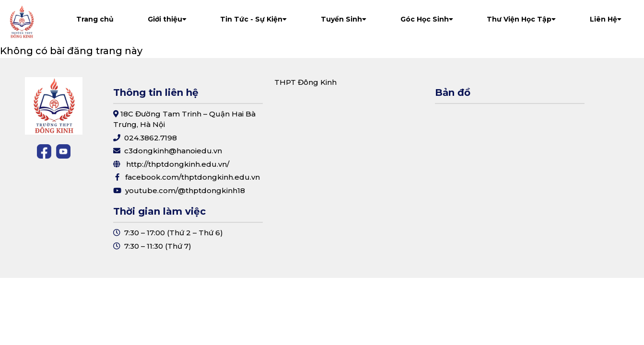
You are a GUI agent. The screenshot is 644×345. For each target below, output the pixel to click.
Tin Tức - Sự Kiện (253, 19)
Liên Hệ (606, 19)
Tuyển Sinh (344, 19)
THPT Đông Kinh (305, 82)
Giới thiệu (167, 19)
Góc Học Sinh (427, 19)
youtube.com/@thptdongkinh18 (185, 190)
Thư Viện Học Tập (521, 19)
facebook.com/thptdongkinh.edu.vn (193, 177)
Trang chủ (95, 19)
